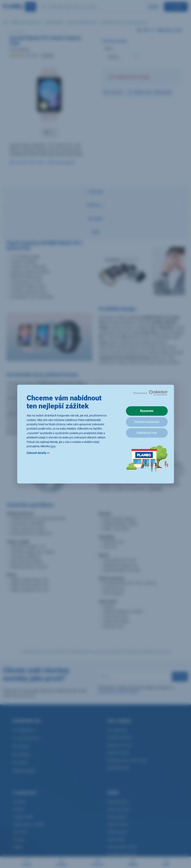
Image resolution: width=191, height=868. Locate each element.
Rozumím (147, 411)
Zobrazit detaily (38, 453)
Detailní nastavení (147, 422)
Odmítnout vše (147, 433)
